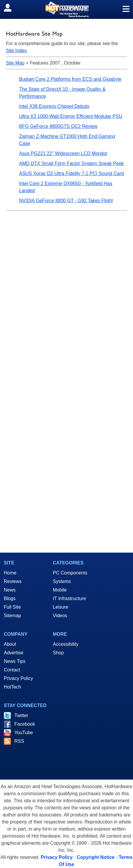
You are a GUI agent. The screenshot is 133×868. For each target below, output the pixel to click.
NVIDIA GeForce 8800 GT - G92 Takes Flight (66, 201)
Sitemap (12, 616)
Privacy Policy (18, 678)
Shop (58, 653)
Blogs (10, 598)
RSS (19, 741)
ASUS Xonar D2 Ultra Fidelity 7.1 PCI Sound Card (71, 173)
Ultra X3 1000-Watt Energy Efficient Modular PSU (71, 116)
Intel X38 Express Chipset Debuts (54, 106)
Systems (62, 581)
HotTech (12, 687)
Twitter (21, 715)
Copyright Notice (96, 857)
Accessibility (66, 644)
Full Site (12, 607)
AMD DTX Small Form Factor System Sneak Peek (71, 163)
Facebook (25, 724)
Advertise (14, 653)
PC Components (70, 573)
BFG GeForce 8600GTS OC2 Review (58, 126)
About (10, 644)
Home (10, 573)
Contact (12, 670)
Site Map (15, 63)
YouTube (24, 733)
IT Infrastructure (69, 598)
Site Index (16, 51)
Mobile (60, 590)
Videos (60, 616)
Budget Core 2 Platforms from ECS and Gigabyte (70, 79)
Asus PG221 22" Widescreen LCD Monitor (63, 153)
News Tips (15, 661)
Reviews (13, 581)
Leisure (60, 607)
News (10, 590)
